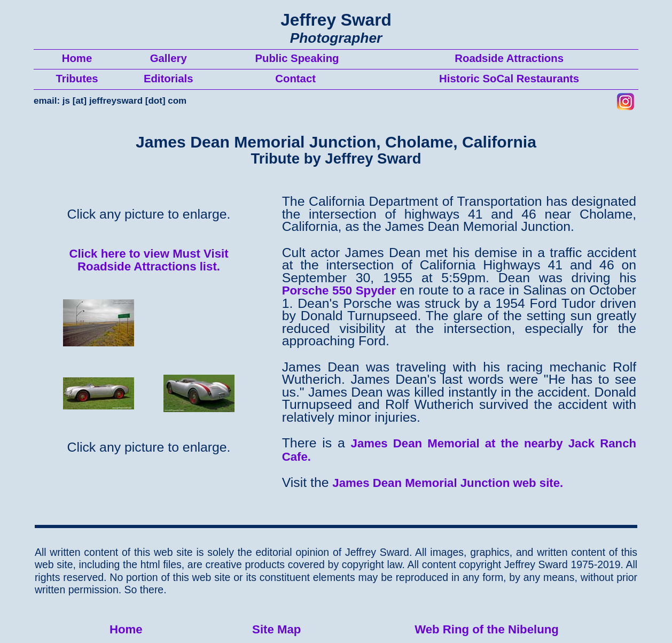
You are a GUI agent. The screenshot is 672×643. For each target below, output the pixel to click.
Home (126, 629)
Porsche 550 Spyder (339, 290)
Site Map (276, 629)
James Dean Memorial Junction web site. (448, 483)
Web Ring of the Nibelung (487, 629)
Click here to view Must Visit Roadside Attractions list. (149, 260)
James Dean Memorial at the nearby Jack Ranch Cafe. (459, 450)
